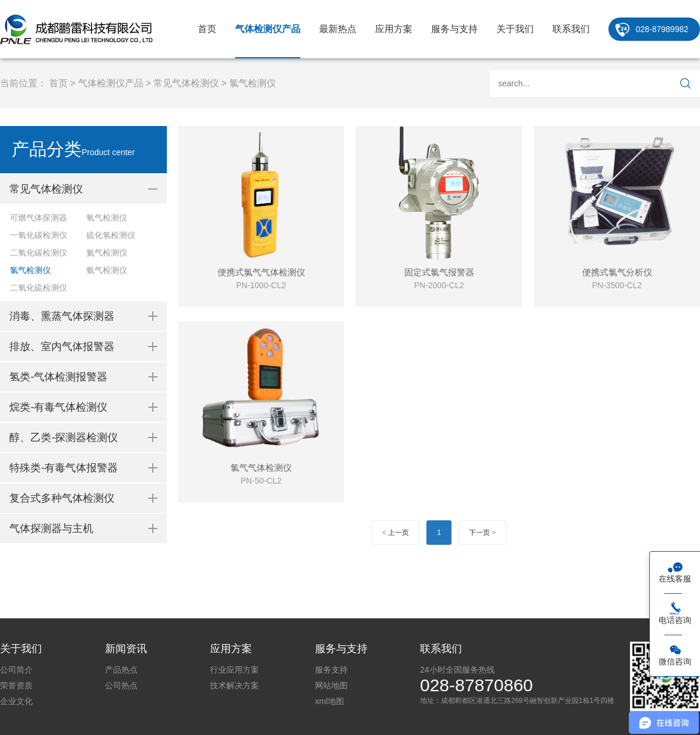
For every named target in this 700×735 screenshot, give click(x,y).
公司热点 (121, 685)
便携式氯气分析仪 (617, 272)
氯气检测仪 (253, 83)
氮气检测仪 (107, 253)
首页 (207, 29)
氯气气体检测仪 (261, 468)
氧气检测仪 (107, 218)
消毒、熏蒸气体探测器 (62, 316)
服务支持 (331, 670)
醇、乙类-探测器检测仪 (64, 437)
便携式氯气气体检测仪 (261, 272)
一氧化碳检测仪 (38, 235)
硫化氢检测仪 (111, 235)
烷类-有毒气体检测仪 (58, 407)
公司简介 (16, 670)
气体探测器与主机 (51, 528)
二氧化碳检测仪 (38, 253)
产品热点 (121, 670)
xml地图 (330, 701)
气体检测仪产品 (268, 29)
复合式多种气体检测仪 (62, 498)
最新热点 (338, 29)
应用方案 (394, 29)
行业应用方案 (235, 670)
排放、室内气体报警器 (62, 346)
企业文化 (16, 701)
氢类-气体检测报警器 (58, 377)
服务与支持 (454, 29)
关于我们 (515, 29)
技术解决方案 (235, 685)
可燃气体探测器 (38, 218)
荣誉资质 (16, 685)
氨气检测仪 (107, 270)
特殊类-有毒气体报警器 (64, 468)
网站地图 (331, 685)
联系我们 (571, 29)
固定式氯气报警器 (439, 272)
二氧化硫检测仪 (38, 288)
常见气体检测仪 (186, 83)
